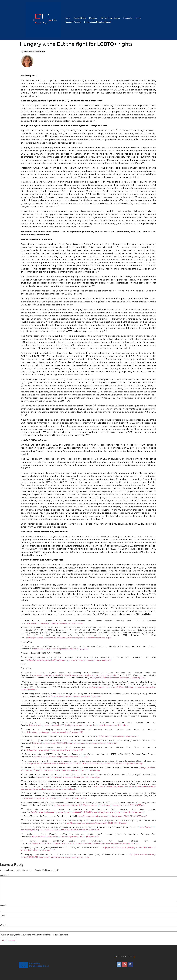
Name (3, 906)
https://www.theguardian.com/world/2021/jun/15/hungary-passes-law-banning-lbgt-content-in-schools (73, 675)
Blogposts (128, 18)
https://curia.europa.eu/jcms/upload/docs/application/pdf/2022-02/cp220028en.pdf (112, 816)
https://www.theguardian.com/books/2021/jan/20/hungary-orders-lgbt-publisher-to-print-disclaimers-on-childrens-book (79, 725)
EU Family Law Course (110, 18)
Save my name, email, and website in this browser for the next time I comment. (35, 935)
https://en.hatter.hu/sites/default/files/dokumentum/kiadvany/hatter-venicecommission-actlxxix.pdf (70, 638)
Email (3, 915)
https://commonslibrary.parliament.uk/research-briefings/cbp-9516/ (55, 623)
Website (4, 925)
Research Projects (73, 22)
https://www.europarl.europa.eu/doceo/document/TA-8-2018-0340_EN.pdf (54, 798)
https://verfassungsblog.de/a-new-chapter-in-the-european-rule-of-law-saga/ (68, 777)
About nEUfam (80, 18)
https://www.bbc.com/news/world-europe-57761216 (117, 736)
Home (68, 18)
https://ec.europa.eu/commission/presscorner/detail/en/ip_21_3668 (73, 696)
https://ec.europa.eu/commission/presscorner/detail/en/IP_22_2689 (60, 649)
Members (93, 18)
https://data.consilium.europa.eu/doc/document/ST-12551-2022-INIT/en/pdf (96, 823)
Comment (5, 875)
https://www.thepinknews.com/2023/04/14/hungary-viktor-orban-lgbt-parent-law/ (65, 837)
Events (138, 18)
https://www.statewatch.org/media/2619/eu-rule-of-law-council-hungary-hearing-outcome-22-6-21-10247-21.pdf (98, 805)
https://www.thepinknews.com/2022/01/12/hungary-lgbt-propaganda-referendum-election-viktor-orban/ (74, 743)
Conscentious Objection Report (97, 22)
